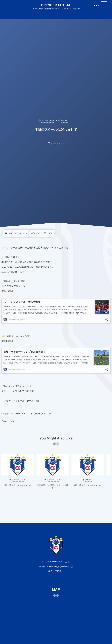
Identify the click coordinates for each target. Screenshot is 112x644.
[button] (104, 4)
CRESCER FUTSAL (56, 5)
